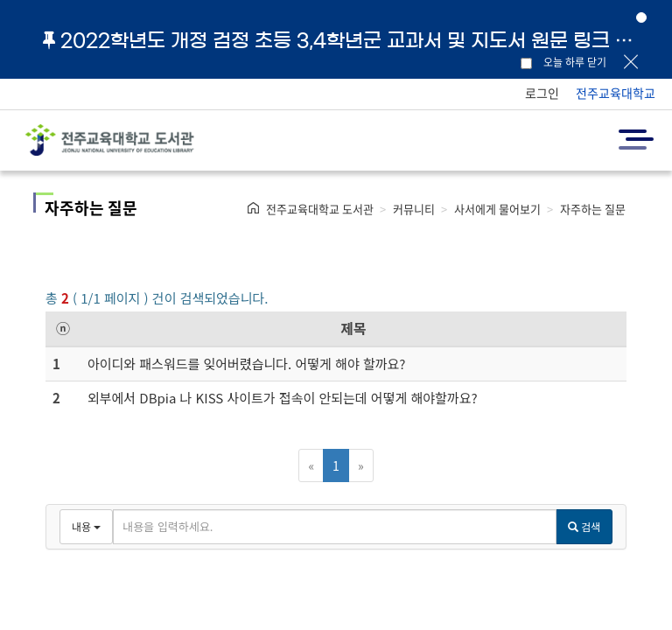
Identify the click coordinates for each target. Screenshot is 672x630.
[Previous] (311, 465)
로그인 (542, 93)
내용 (86, 526)
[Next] (361, 465)
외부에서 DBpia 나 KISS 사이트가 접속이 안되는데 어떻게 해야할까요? (283, 398)
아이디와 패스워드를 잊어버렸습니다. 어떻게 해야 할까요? (247, 364)
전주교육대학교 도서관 (320, 209)
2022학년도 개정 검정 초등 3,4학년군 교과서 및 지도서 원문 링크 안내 (345, 40)
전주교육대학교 (616, 93)
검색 (584, 526)
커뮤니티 (414, 209)
